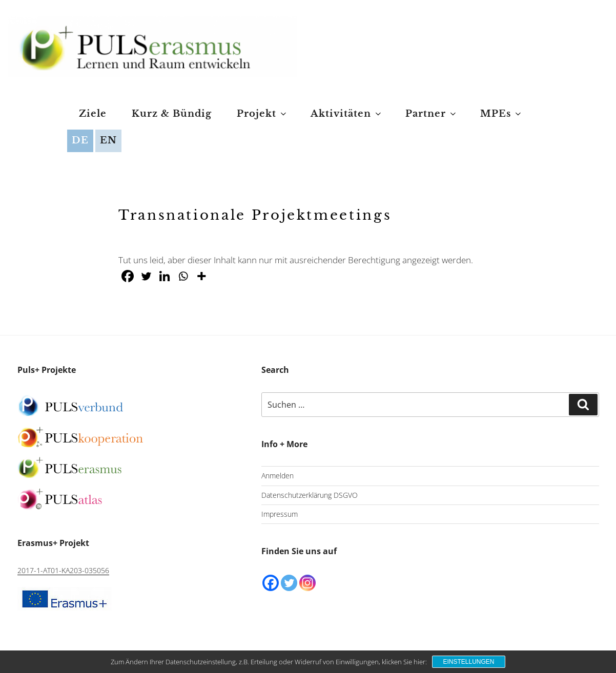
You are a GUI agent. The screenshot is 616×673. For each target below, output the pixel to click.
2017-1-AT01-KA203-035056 (63, 570)
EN (108, 140)
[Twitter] (146, 276)
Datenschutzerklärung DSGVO (310, 495)
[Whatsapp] (183, 276)
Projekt (262, 114)
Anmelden (278, 476)
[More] (201, 276)
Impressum (280, 514)
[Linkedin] (165, 276)
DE (80, 140)
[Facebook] (128, 276)
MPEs (501, 114)
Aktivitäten (347, 114)
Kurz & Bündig (172, 114)
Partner (432, 114)
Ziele (93, 114)
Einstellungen (468, 662)
